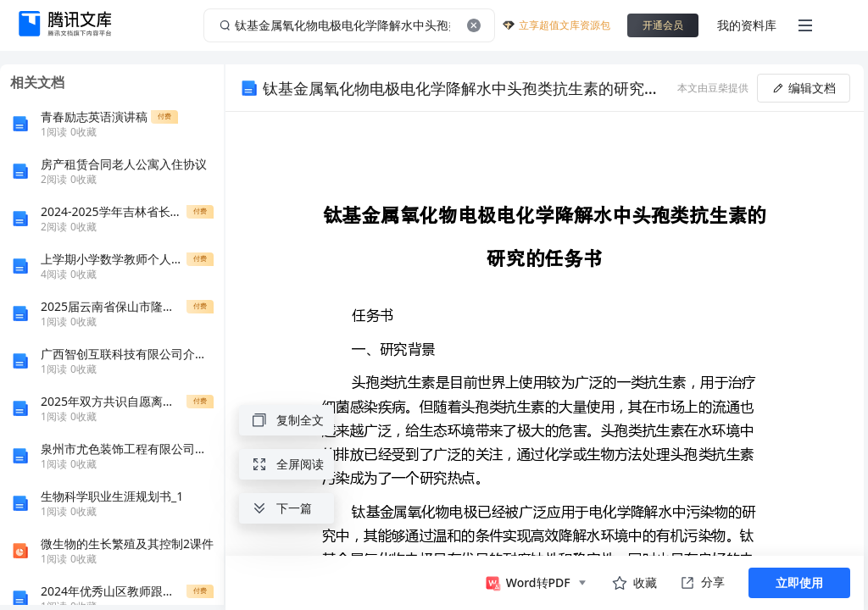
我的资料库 (747, 25)
